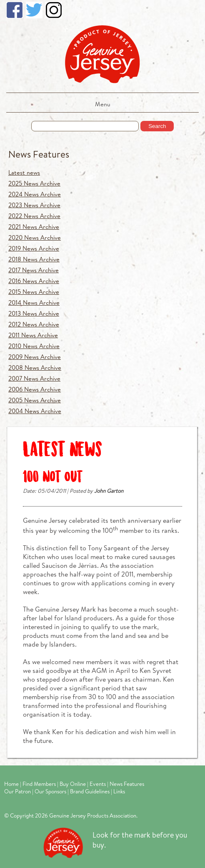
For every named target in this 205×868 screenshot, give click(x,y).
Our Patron (17, 791)
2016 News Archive (34, 281)
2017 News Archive (34, 270)
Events (98, 784)
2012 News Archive (34, 324)
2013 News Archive (34, 313)
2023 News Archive (34, 205)
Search (157, 126)
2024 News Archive (35, 194)
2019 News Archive (34, 248)
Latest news (24, 172)
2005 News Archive (35, 400)
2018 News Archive (34, 259)
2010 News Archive (34, 346)
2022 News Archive (34, 216)
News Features (39, 154)
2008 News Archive (35, 368)
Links (119, 791)
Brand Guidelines (90, 791)
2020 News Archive (35, 237)
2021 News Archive (34, 227)
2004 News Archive (35, 411)
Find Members (39, 784)
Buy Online (73, 784)
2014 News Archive (34, 302)
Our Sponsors (50, 791)
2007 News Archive (34, 378)
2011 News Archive (33, 335)
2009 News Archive (35, 357)
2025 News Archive (34, 183)
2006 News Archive (35, 389)
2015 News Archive (34, 292)
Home (11, 784)
